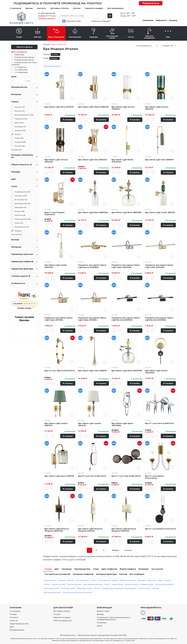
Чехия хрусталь (104, 580)
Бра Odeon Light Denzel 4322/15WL (156, 372)
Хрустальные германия (93, 584)
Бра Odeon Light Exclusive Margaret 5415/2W (90, 530)
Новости (14, 620)
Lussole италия (117, 584)
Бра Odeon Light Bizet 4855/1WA (93, 212)
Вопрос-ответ (103, 611)
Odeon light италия (85, 588)
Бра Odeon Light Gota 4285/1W (92, 371)
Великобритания (24, 115)
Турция (155, 588)
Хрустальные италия (52, 592)
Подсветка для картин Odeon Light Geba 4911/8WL (92, 319)
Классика (20, 215)
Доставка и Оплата (60, 8)
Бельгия (20, 111)
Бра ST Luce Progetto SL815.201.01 (55, 213)
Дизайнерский (22, 203)
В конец (128, 550)
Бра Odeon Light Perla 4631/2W (59, 107)
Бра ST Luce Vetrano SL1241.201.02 (155, 477)
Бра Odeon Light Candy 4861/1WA (56, 266)
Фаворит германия (128, 580)
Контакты (42, 8)
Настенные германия (164, 584)
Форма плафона (128, 569)
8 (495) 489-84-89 (47, 13)
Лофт (19, 223)
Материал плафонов (83, 574)
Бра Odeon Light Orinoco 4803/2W (157, 108)
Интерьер (67, 569)
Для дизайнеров (115, 8)
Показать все (16, 150)
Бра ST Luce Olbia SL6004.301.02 (60, 371)
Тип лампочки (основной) (57, 574)
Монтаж (77, 8)
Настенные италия (51, 588)
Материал (143, 569)
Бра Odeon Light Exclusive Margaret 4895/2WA (57, 530)
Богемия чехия (83, 580)
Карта (100, 626)
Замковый (21, 207)
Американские (50, 580)
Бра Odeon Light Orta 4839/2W (92, 160)
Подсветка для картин (24, 60)
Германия (21, 119)
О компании (15, 8)
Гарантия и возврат (94, 8)
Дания (19, 123)
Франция (141, 580)
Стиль (96, 569)
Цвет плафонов (109, 569)
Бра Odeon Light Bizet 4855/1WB (126, 212)
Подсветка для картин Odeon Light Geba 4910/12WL (126, 266)
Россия (20, 146)
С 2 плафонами (21, 70)
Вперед (116, 550)
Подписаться (151, 3)
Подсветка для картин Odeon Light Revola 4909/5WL (126, 319)
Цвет (57, 569)
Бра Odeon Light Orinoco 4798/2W (123, 108)
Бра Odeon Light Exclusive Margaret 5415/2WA (124, 530)
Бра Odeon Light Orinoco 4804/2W (56, 161)
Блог (12, 627)
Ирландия (20, 127)
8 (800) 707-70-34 (47, 16)
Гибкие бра (19, 55)
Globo (160, 580)
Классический (23, 219)
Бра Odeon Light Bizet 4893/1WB (127, 371)
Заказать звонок (47, 18)
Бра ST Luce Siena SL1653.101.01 (159, 423)
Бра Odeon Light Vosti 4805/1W (159, 160)
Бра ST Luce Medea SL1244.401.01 (160, 529)
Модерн (18, 231)
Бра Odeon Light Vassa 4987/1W (59, 476)
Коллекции (102, 623)
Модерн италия (147, 584)
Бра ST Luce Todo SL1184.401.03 (126, 476)
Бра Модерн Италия (52, 66)
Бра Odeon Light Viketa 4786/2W (93, 107)
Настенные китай (68, 588)
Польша (20, 142)
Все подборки (137, 574)
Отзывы (13, 614)
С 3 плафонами (21, 72)
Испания (20, 130)
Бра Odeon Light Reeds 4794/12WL (122, 161)
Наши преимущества (19, 624)
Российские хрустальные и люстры (77, 592)
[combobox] (147, 45)
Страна (48, 569)
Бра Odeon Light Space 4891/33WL (122, 424)
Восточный (21, 200)
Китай (19, 138)
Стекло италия (144, 588)
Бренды (29, 8)
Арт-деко (21, 196)
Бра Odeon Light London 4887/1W (56, 424)
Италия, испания (59, 584)
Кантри (20, 211)
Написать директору (62, 620)
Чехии (93, 580)
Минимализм (22, 227)
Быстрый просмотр (72, 98)
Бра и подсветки (19, 52)
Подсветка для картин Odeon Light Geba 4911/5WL (59, 319)
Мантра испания (132, 584)
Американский (22, 192)
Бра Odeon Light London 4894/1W (90, 424)
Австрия (20, 107)
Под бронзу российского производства (119, 588)
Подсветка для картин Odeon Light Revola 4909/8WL (159, 319)
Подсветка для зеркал (24, 57)
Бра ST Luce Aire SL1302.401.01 (92, 476)
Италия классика (74, 584)
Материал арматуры (106, 574)
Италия (18, 134)
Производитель (82, 569)
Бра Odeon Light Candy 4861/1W (160, 212)
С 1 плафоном (20, 67)
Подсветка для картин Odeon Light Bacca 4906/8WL (92, 266)
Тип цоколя (157, 569)
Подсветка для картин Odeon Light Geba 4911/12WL (159, 266)
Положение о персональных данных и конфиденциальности (114, 618)
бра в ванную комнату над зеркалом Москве (98, 635)
